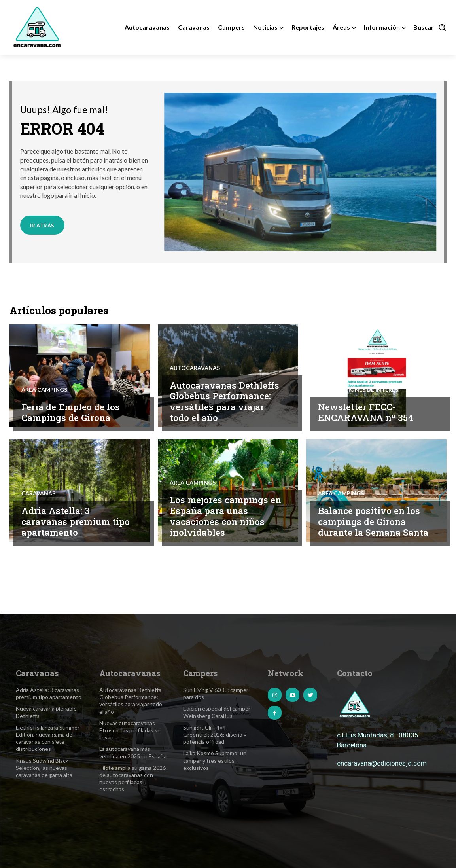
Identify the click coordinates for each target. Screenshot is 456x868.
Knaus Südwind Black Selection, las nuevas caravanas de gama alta (44, 768)
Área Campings (44, 390)
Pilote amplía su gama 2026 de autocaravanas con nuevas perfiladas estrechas (132, 779)
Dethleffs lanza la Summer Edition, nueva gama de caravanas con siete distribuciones (48, 738)
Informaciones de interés (358, 390)
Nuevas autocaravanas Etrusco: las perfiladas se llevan (130, 730)
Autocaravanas (195, 368)
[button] (430, 27)
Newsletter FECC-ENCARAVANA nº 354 (366, 412)
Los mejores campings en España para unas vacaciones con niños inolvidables (220, 516)
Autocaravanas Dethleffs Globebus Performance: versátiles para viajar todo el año (225, 401)
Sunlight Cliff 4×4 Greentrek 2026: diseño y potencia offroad (215, 734)
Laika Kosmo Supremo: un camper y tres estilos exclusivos (215, 760)
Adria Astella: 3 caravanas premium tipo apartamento (76, 521)
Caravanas (38, 493)
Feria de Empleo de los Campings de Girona (72, 412)
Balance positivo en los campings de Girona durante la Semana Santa (374, 521)
